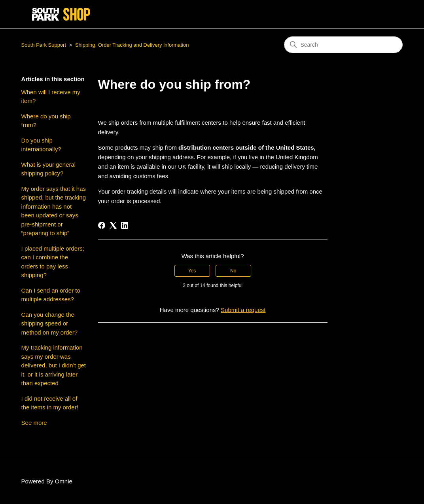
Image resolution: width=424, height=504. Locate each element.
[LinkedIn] (125, 225)
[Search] (343, 45)
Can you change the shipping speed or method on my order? (50, 323)
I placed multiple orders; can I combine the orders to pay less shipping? (53, 262)
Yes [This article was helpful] (192, 271)
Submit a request (243, 310)
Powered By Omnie (47, 481)
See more (34, 423)
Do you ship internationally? (41, 145)
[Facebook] (102, 225)
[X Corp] (113, 225)
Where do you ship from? (46, 121)
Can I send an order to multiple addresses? (51, 295)
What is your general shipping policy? (49, 169)
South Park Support (44, 45)
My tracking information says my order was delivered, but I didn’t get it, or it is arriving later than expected (54, 365)
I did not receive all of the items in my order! (50, 403)
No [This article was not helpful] (233, 271)
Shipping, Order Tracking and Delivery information (132, 45)
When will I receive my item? (51, 97)
